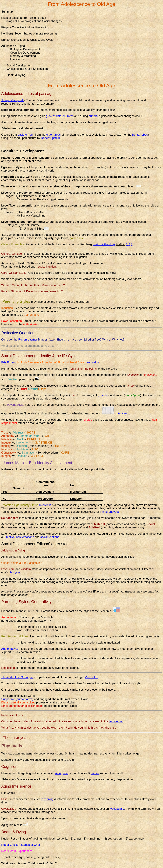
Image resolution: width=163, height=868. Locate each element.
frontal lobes (140, 135)
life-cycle (14, 572)
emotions (28, 537)
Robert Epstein (50, 138)
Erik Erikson (9, 362)
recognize (61, 773)
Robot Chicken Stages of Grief (21, 845)
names (95, 773)
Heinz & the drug (104, 244)
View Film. (91, 677)
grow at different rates (60, 116)
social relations (50, 537)
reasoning (47, 799)
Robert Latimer (28, 340)
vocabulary (117, 809)
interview (122, 413)
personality (92, 362)
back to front (26, 135)
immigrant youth (110, 512)
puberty (93, 116)
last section (116, 721)
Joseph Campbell (13, 100)
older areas (53, 135)
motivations (13, 537)
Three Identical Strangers (17, 677)
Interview (45, 505)
